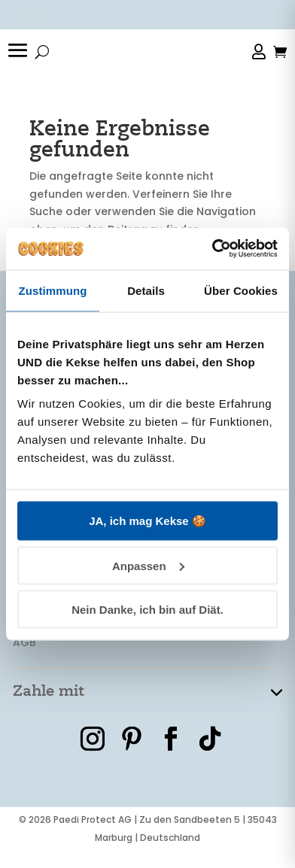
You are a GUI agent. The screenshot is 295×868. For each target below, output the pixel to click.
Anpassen (148, 565)
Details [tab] (146, 290)
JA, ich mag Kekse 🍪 (147, 521)
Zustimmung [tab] (53, 290)
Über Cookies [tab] (241, 290)
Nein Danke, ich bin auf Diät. (147, 610)
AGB (24, 642)
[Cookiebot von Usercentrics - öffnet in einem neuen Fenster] (212, 249)
